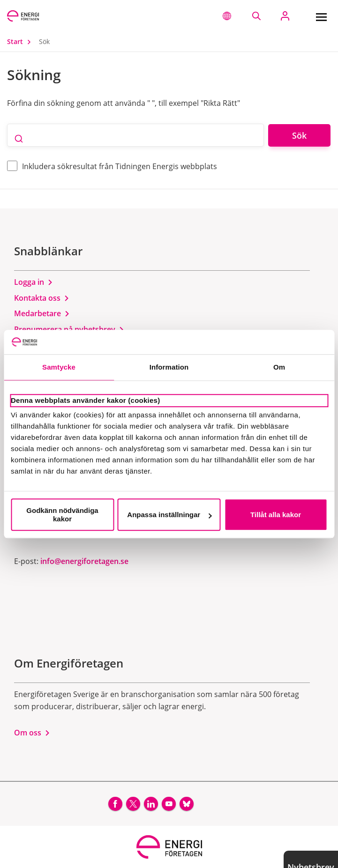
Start (21, 41)
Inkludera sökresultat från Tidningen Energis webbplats (120, 166)
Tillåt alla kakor (276, 515)
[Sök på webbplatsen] (256, 16)
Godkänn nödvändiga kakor (62, 515)
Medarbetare (42, 313)
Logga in (34, 282)
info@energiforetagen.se (84, 561)
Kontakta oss (42, 298)
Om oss (32, 733)
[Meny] (321, 16)
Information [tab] (169, 367)
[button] (227, 16)
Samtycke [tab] (59, 367)
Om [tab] (279, 367)
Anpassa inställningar (169, 515)
